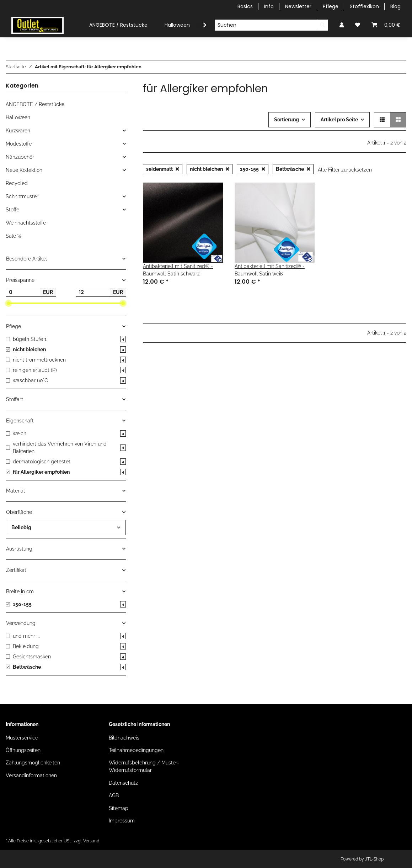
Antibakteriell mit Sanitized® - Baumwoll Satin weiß (270, 270)
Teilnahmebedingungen (136, 750)
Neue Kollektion (24, 170)
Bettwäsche (293, 169)
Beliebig (21, 527)
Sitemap (119, 808)
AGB (114, 795)
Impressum (122, 821)
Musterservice (22, 738)
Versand (91, 841)
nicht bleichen (210, 169)
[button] (342, 25)
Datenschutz (123, 783)
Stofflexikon (364, 6)
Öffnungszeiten (23, 750)
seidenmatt (163, 169)
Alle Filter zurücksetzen (345, 170)
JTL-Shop (374, 859)
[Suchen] (266, 25)
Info (269, 6)
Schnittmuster (22, 196)
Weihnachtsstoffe (26, 223)
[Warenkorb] (386, 25)
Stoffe (12, 210)
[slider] (9, 304)
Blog (395, 6)
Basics (245, 6)
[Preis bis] (93, 293)
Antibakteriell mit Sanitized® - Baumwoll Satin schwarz (178, 270)
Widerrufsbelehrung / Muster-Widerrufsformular (144, 766)
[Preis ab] (23, 293)
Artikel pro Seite (339, 120)
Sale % (13, 236)
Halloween (18, 117)
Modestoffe (19, 144)
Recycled (17, 183)
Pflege (331, 6)
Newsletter (298, 6)
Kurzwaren (18, 131)
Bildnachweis (124, 738)
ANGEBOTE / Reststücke (35, 104)
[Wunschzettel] (358, 25)
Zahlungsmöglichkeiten (33, 763)
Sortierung (287, 120)
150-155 (253, 169)
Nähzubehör (20, 157)
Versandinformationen (31, 775)
